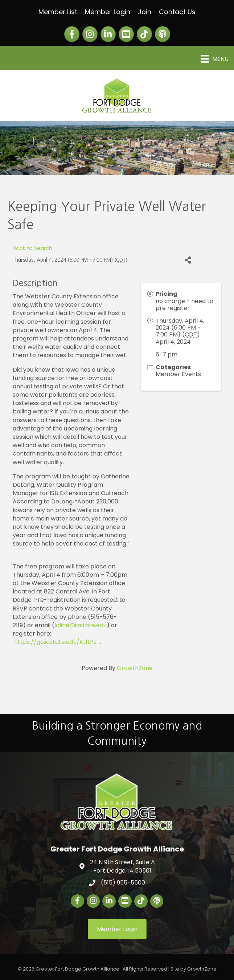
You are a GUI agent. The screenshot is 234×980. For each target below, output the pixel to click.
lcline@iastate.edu (81, 625)
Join (145, 12)
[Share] (188, 260)
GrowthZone (135, 668)
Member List (58, 12)
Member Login (108, 12)
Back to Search (32, 248)
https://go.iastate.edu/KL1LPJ (56, 642)
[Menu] (215, 59)
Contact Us (177, 12)
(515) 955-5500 (123, 883)
